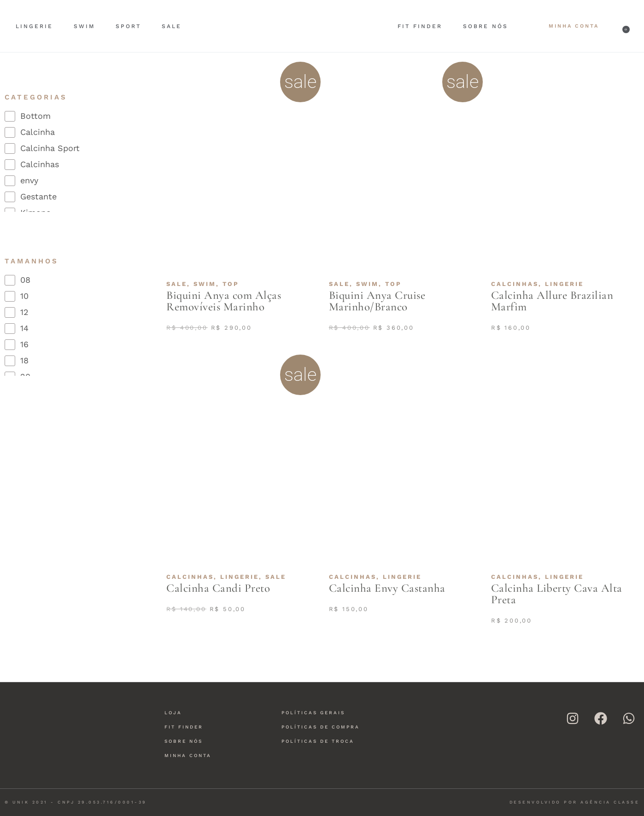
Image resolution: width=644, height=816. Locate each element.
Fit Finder (420, 26)
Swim (84, 26)
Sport (128, 26)
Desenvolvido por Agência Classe (575, 802)
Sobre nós (486, 26)
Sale (172, 26)
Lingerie (34, 26)
